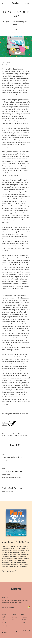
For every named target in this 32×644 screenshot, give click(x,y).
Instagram (24, 617)
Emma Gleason (8, 492)
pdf (15, 415)
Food (3, 617)
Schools (4, 485)
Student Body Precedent (12, 488)
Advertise (14, 617)
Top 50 (4, 622)
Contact (13, 614)
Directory (28, 3)
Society (4, 64)
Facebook (24, 620)
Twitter (23, 622)
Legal (13, 620)
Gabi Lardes (18, 30)
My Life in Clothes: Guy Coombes (12, 473)
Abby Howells (7, 461)
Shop (4, 626)
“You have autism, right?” (13, 457)
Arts (3, 620)
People (3, 468)
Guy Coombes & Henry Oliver (11, 477)
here (10, 415)
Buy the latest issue (9, 571)
